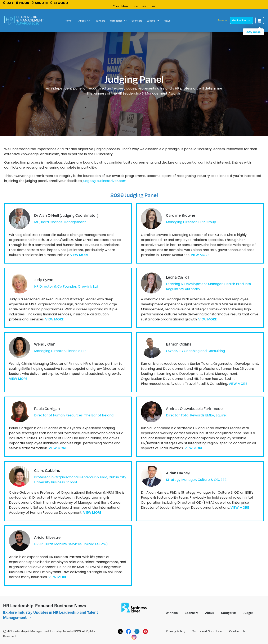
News (167, 21)
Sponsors (137, 21)
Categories (118, 21)
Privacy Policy (176, 631)
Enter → (223, 20)
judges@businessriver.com (104, 181)
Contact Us (237, 631)
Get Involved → (242, 20)
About (84, 21)
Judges (153, 21)
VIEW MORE (79, 255)
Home (68, 21)
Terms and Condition (207, 631)
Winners (100, 21)
